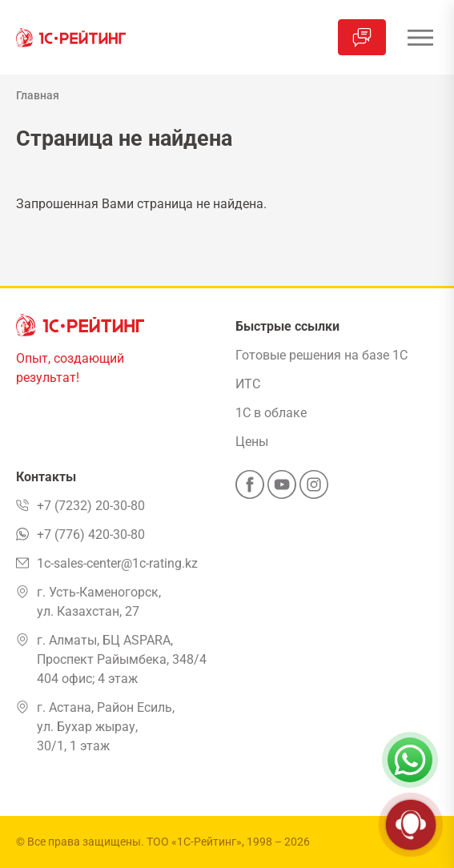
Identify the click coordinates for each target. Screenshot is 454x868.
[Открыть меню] (420, 37)
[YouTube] (282, 489)
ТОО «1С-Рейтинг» (194, 842)
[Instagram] (314, 489)
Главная (38, 95)
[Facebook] (250, 489)
